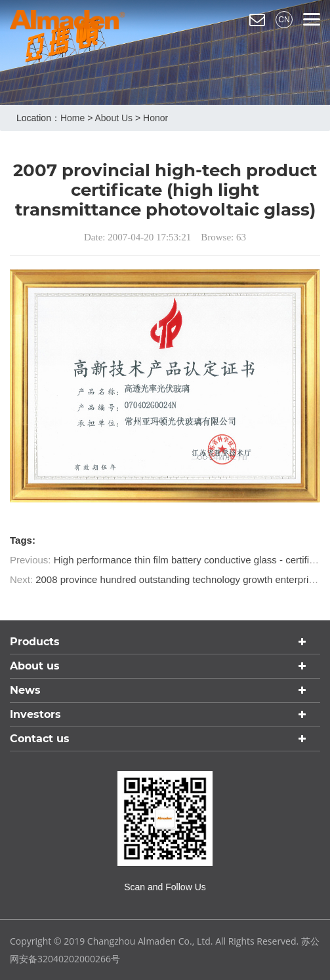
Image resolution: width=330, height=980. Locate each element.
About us (113, 118)
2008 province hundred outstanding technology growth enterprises (179, 579)
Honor (155, 118)
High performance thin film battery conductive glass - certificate (191, 560)
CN (284, 20)
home (72, 118)
